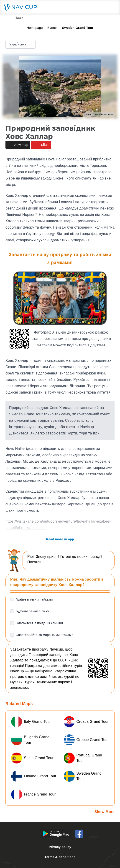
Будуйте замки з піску (32, 611)
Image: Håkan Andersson (99, 114)
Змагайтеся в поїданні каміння (39, 623)
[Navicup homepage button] (22, 7)
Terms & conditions (60, 857)
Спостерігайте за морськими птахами (45, 635)
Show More (105, 812)
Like (41, 145)
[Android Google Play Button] (56, 834)
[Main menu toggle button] (112, 7)
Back (16, 18)
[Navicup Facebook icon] (79, 834)
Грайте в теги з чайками (34, 599)
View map (18, 145)
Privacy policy (60, 847)
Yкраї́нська (21, 44)
